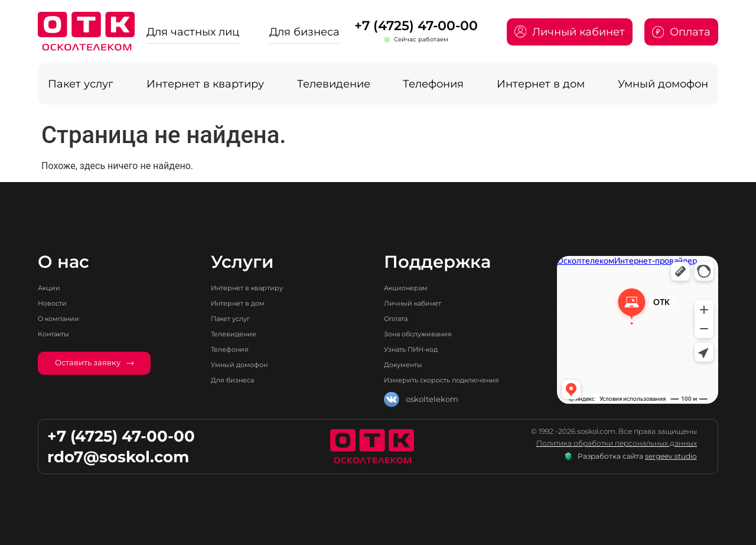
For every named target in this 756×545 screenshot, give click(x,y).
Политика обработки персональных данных (617, 443)
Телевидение (334, 84)
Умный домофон (663, 84)
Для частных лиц (193, 32)
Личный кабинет (418, 303)
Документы (406, 364)
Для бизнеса (304, 32)
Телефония (433, 84)
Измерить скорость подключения (451, 380)
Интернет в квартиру (205, 84)
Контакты (57, 334)
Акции (51, 288)
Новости (55, 303)
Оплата (399, 318)
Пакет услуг (81, 84)
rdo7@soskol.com (118, 457)
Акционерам (410, 288)
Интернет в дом (541, 84)
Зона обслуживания (424, 334)
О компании (63, 318)
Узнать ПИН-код (417, 349)
